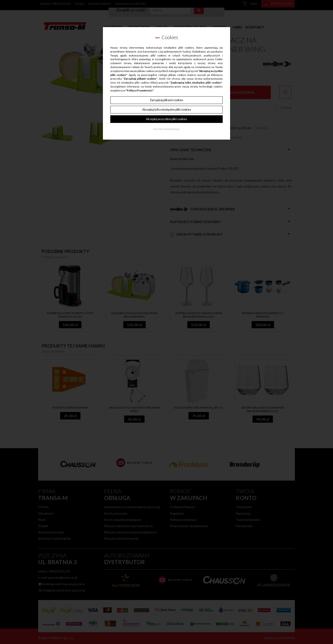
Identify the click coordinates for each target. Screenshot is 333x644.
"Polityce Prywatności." (140, 90)
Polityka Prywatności (167, 129)
